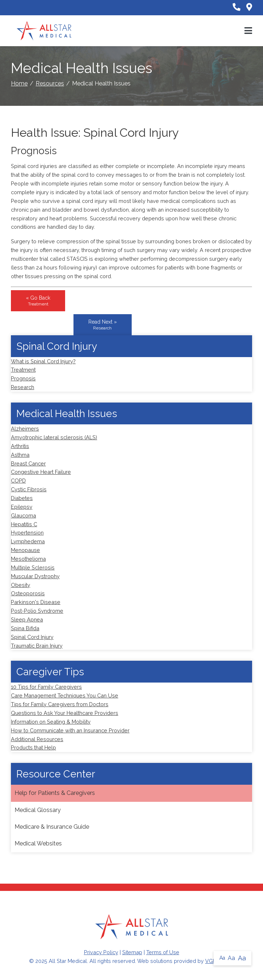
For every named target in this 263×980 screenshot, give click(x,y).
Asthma (20, 455)
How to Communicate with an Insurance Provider (70, 730)
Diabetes (22, 498)
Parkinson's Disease (36, 602)
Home (19, 83)
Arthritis (20, 446)
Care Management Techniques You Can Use (65, 695)
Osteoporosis (28, 593)
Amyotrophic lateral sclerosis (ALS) (54, 437)
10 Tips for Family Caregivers (46, 687)
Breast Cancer (28, 463)
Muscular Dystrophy (35, 576)
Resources (50, 83)
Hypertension (27, 533)
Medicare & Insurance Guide (52, 827)
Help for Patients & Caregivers (55, 793)
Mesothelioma (28, 559)
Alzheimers (25, 429)
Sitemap (132, 952)
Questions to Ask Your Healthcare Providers (65, 713)
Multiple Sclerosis (33, 567)
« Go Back (38, 301)
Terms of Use (163, 952)
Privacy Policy (101, 952)
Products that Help (33, 747)
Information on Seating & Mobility (51, 722)
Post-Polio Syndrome (37, 611)
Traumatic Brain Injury (37, 646)
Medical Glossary (38, 810)
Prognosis (23, 378)
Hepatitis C (24, 524)
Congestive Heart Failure (41, 472)
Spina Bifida (25, 628)
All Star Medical (68, 961)
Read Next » (103, 325)
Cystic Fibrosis (29, 489)
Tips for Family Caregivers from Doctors (60, 704)
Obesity (21, 585)
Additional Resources (37, 739)
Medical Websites (38, 843)
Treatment (23, 370)
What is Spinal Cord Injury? (43, 361)
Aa (222, 958)
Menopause (25, 550)
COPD (18, 481)
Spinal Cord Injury (32, 637)
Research (23, 387)
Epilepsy (22, 507)
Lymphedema (28, 541)
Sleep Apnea (27, 619)
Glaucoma (23, 515)
